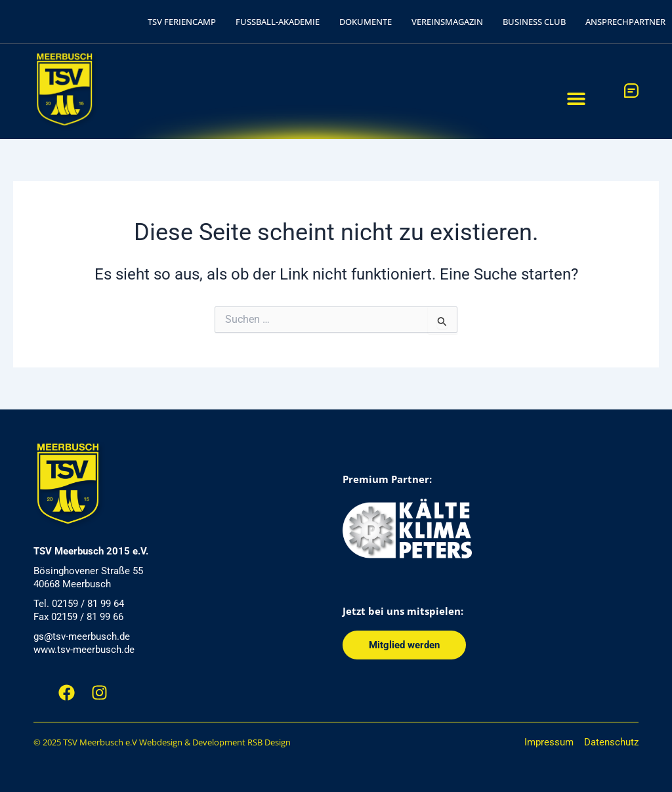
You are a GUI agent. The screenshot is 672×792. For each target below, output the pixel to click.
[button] (577, 98)
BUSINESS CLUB (534, 22)
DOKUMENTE (366, 22)
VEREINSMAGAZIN (447, 22)
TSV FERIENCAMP (182, 22)
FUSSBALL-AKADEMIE (278, 22)
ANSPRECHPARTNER (625, 22)
